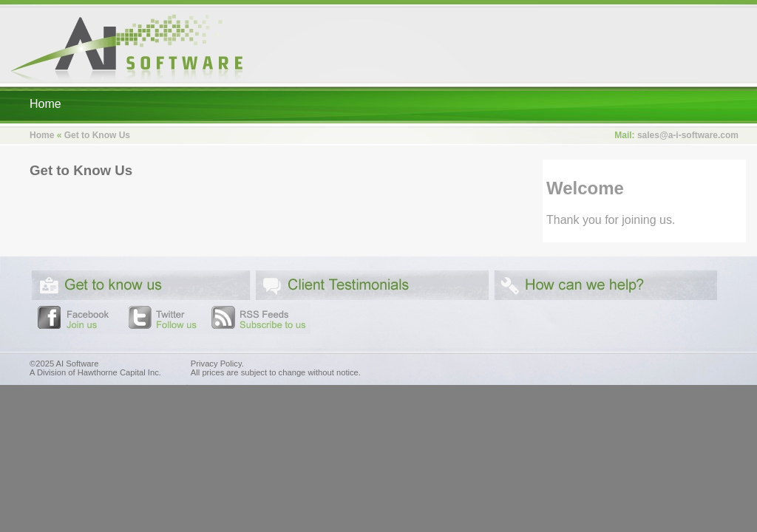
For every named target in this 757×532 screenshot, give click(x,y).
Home (45, 104)
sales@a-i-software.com (688, 135)
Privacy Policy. (217, 364)
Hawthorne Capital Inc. (119, 372)
